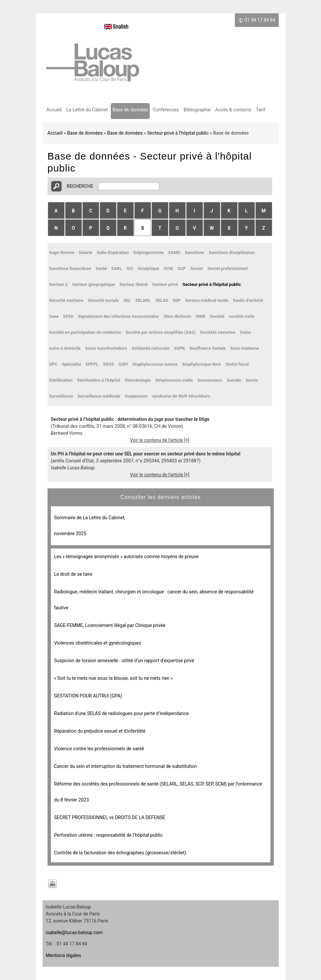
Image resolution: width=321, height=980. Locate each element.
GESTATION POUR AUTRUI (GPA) (88, 696)
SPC (53, 364)
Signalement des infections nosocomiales (118, 316)
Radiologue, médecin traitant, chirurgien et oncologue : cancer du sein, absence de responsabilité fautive (154, 600)
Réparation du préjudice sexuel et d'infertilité (100, 731)
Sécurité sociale (103, 300)
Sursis (252, 380)
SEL (127, 300)
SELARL (143, 300)
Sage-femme (62, 252)
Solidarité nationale (151, 348)
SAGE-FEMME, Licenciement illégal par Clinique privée (110, 625)
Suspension (136, 396)
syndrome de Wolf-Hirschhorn (181, 396)
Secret (197, 268)
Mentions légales (64, 955)
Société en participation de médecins (85, 332)
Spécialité (72, 364)
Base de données (130, 110)
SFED (68, 316)
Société (217, 316)
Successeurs (210, 380)
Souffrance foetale (208, 348)
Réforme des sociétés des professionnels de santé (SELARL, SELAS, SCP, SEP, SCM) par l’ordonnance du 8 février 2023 (158, 792)
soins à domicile (65, 348)
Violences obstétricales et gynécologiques (98, 643)
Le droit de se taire (73, 574)
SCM (168, 268)
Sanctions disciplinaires (232, 252)
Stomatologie (138, 380)
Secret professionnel (227, 268)
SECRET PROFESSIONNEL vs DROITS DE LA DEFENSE (110, 817)
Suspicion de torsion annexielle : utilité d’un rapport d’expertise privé (124, 661)
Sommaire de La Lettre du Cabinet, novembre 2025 (90, 526)
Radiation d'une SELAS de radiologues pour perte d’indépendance (122, 713)
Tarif (260, 110)
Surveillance (61, 396)
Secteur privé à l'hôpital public (178, 133)
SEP (177, 300)
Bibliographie (197, 110)
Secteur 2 (59, 284)
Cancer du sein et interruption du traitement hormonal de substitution (126, 766)
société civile (242, 316)
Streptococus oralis (174, 380)
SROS (109, 364)
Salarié (86, 252)
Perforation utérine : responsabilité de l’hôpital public (109, 835)
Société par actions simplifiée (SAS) (160, 332)
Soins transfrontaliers (106, 348)
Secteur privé (165, 284)
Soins (245, 332)
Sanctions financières (70, 268)
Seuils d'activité (248, 300)
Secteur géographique (94, 284)
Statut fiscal (237, 364)
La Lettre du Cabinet (87, 110)
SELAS (162, 300)
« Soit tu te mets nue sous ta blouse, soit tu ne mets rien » (114, 678)
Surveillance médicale (99, 396)
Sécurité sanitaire (66, 300)
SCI (130, 268)
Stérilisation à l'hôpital (99, 380)
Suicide (234, 380)
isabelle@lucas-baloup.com (74, 932)
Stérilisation (61, 380)
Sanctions (194, 252)
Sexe (54, 316)
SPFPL (92, 364)
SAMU (174, 252)
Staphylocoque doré (202, 364)
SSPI (123, 364)
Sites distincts (177, 316)
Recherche (80, 186)
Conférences (166, 110)
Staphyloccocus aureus (155, 364)
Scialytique (149, 268)
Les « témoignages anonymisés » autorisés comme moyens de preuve (126, 556)
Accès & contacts (233, 110)
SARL (117, 268)
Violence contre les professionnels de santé (99, 749)
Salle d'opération (113, 252)
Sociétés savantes (218, 332)
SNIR (200, 316)
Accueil (54, 110)
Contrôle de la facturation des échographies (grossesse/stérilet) (120, 853)
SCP (181, 268)
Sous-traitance (244, 348)
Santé (101, 268)
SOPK (180, 348)
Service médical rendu (207, 300)
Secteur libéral (134, 284)
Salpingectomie (149, 252)
